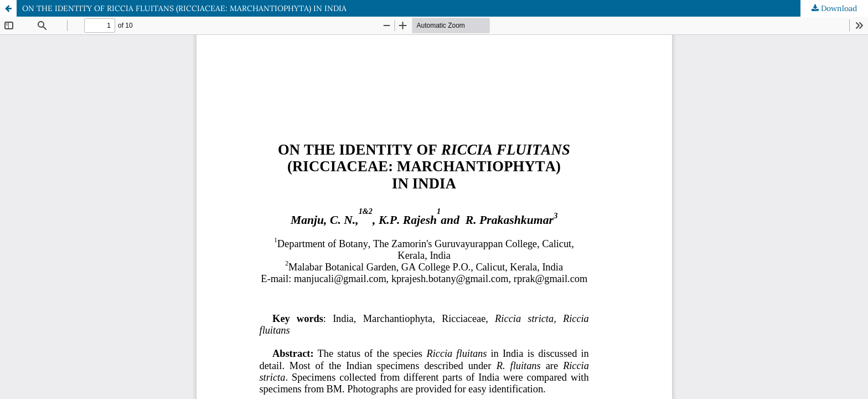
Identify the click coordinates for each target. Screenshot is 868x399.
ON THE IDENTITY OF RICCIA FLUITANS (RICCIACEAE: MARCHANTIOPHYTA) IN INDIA (184, 8)
